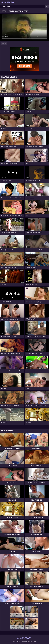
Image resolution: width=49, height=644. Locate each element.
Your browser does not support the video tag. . (24, 27)
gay (5, 43)
